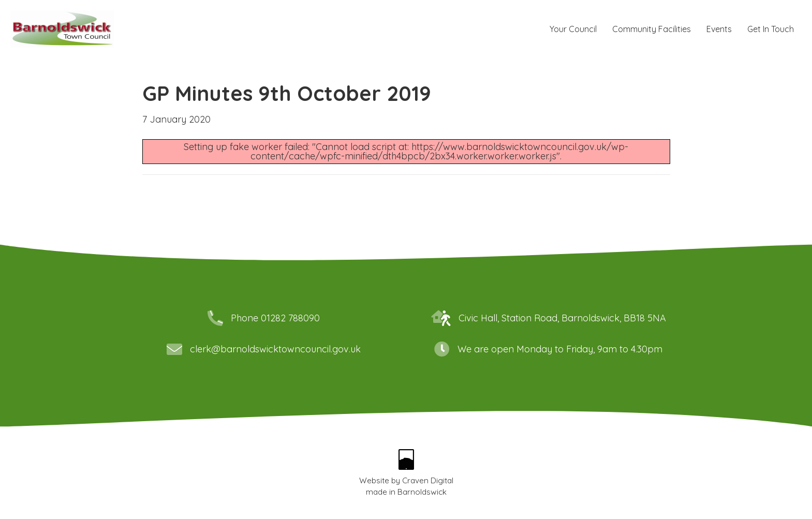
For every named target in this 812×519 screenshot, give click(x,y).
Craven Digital (428, 480)
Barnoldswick (422, 492)
